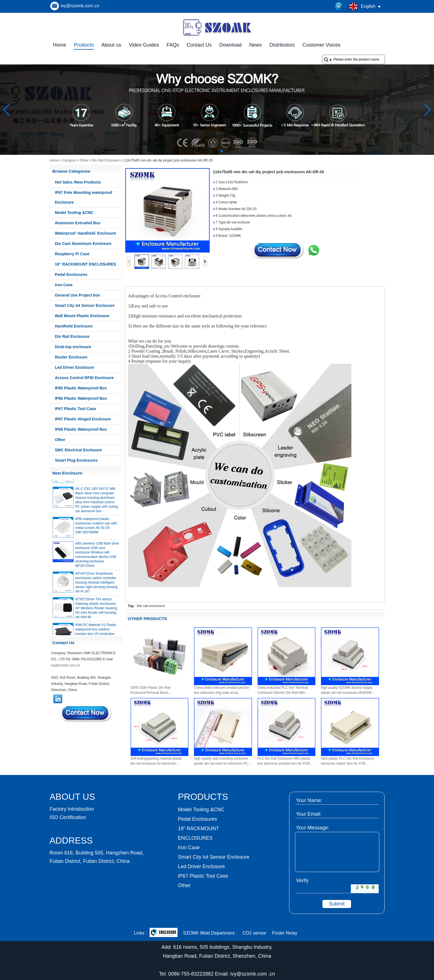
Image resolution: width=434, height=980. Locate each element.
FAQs (173, 45)
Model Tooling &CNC (74, 213)
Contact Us (199, 45)
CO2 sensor (254, 933)
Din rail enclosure (151, 606)
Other (84, 160)
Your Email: (309, 814)
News (256, 45)
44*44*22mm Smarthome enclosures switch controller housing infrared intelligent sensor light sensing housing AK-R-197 (96, 584)
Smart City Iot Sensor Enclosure (85, 305)
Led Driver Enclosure (75, 367)
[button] (208, 151)
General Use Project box (78, 295)
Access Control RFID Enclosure (84, 378)
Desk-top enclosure (73, 347)
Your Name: (309, 800)
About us (111, 45)
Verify (302, 880)
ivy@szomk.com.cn (80, 6)
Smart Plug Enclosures (76, 460)
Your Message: (313, 828)
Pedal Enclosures (71, 275)
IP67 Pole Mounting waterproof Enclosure (84, 197)
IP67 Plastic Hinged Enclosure (83, 419)
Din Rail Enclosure (106, 160)
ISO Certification (68, 817)
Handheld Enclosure (74, 326)
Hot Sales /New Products (78, 182)
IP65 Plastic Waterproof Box (81, 388)
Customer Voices (322, 45)
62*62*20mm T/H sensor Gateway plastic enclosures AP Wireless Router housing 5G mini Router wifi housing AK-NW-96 (96, 610)
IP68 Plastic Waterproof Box (81, 429)
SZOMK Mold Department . (210, 933)
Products (84, 45)
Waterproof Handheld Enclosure (86, 233)
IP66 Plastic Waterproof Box (81, 398)
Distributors (282, 45)
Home (60, 45)
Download (231, 45)
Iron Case (64, 285)
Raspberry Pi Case (72, 254)
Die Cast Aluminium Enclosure (83, 244)
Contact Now (86, 713)
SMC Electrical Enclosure (79, 450)
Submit (337, 904)
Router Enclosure (71, 357)
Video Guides (144, 45)
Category (69, 160)
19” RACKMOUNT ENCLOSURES (86, 264)
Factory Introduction (72, 809)
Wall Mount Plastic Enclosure (82, 316)
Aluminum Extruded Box (78, 223)
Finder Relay (285, 933)
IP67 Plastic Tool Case (76, 409)
